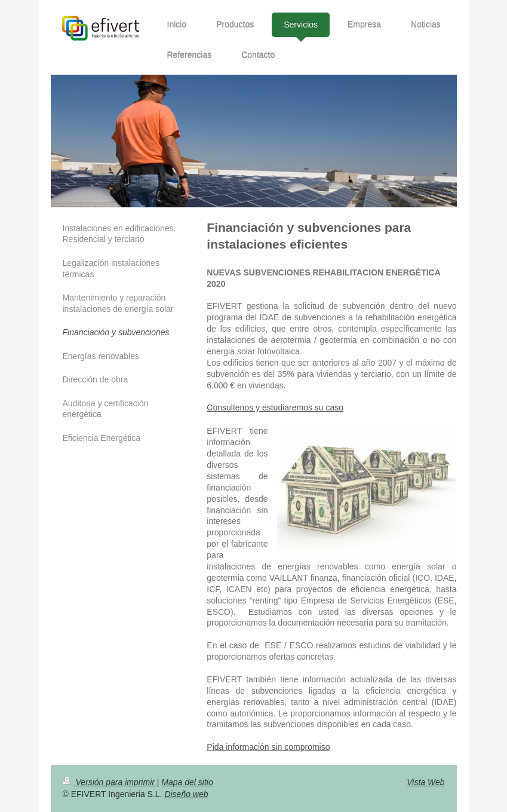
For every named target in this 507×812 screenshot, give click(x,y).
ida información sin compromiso (271, 747)
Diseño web (186, 794)
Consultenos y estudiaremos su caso (275, 407)
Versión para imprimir (110, 782)
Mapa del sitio (187, 782)
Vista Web (425, 782)
